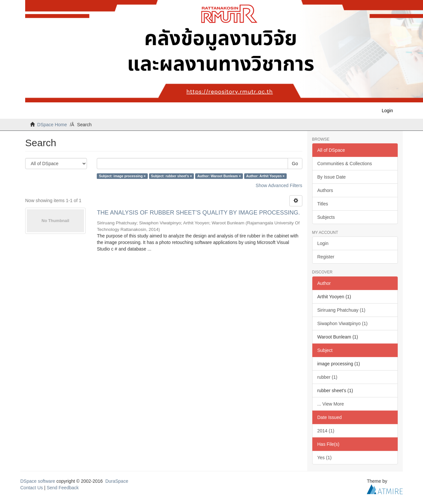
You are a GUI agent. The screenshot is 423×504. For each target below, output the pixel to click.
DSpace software (38, 481)
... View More (331, 404)
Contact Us (32, 488)
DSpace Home (52, 125)
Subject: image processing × (122, 176)
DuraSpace (117, 481)
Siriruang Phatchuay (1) (341, 310)
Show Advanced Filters (279, 185)
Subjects (326, 217)
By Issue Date (332, 177)
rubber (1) (327, 377)
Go (295, 164)
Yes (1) (325, 458)
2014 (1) (326, 431)
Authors (325, 190)
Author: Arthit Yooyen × (265, 176)
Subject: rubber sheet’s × (171, 176)
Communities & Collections (345, 164)
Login (323, 243)
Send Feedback (63, 488)
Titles (323, 204)
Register (326, 257)
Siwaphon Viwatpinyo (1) (343, 323)
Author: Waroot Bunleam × (219, 176)
